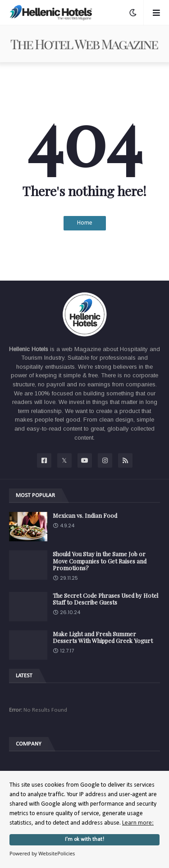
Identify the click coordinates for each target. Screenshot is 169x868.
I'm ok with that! (84, 840)
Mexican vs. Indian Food (85, 516)
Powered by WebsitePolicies (42, 853)
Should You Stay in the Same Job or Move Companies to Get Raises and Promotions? (100, 561)
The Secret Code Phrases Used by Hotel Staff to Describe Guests (105, 599)
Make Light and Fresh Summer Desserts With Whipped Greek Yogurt (103, 637)
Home (85, 223)
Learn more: (138, 823)
